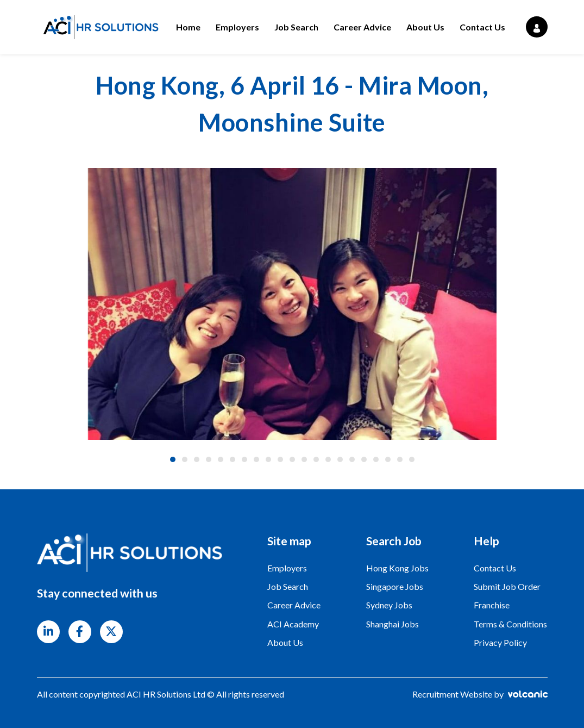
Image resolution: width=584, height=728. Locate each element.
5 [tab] (221, 459)
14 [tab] (328, 459)
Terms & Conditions (510, 624)
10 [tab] (280, 459)
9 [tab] (268, 459)
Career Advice (362, 27)
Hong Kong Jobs (397, 568)
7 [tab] (244, 459)
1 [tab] (173, 459)
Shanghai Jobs (393, 624)
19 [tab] (388, 459)
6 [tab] (233, 459)
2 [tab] (185, 459)
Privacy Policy (500, 642)
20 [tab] (400, 459)
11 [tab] (292, 459)
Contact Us (482, 27)
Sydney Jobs (389, 605)
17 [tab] (364, 459)
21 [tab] (412, 459)
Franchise (492, 605)
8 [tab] (256, 459)
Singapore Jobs (395, 586)
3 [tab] (197, 459)
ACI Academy (293, 624)
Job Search (296, 27)
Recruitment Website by (480, 694)
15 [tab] (340, 459)
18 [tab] (376, 459)
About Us (425, 27)
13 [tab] (316, 459)
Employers (237, 27)
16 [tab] (352, 459)
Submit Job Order (507, 586)
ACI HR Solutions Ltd (99, 27)
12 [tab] (304, 459)
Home (188, 27)
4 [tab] (209, 459)
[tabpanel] (292, 304)
